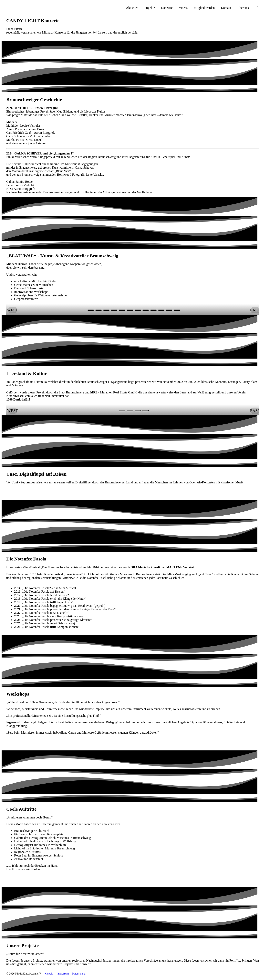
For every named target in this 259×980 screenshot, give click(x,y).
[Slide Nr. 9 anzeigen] (161, 310)
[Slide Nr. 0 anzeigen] (91, 310)
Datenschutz (79, 974)
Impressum (63, 974)
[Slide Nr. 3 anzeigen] (114, 310)
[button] (13, 310)
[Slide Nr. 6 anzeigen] (138, 310)
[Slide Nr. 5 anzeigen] (130, 310)
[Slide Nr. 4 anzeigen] (122, 310)
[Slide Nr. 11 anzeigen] (177, 310)
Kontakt (49, 974)
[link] (31, 492)
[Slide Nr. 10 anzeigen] (169, 310)
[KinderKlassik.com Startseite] (22, 8)
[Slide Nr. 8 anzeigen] (153, 310)
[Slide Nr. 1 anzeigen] (98, 310)
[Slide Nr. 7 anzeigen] (146, 310)
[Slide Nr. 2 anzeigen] (106, 310)
